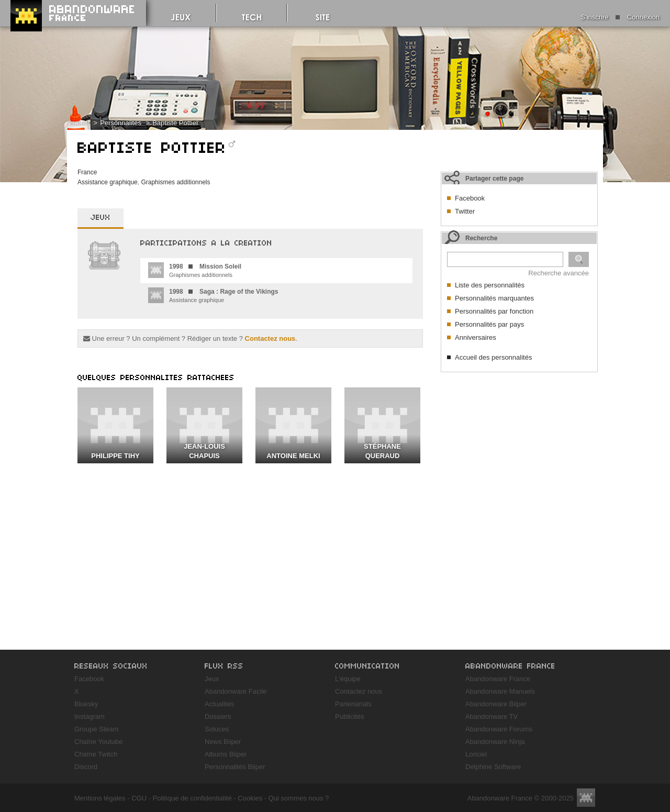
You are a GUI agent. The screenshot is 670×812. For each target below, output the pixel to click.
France (87, 172)
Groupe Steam (97, 729)
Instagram (90, 716)
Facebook (470, 198)
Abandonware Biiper (496, 704)
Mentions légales (100, 798)
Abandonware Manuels (500, 691)
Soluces (217, 729)
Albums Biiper (226, 754)
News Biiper (223, 742)
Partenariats (353, 704)
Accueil (78, 123)
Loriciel (476, 754)
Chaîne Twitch (96, 754)
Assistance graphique (108, 182)
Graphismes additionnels (175, 182)
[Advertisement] (519, 443)
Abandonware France (498, 679)
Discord (86, 767)
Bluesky (86, 704)
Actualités (219, 704)
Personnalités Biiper (235, 767)
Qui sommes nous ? (299, 798)
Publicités (350, 716)
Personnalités (121, 123)
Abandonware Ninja (495, 742)
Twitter (465, 211)
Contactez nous (270, 338)
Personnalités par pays (489, 324)
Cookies (250, 798)
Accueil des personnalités (493, 357)
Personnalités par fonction (494, 311)
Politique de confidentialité (192, 798)
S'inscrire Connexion (620, 17)
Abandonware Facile (236, 691)
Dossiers (218, 716)
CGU (139, 798)
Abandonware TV (492, 716)
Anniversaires (476, 337)
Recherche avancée (559, 273)
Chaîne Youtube (99, 742)
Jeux (212, 679)
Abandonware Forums (499, 729)
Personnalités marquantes (494, 298)
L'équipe (348, 679)
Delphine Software (493, 767)
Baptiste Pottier (175, 123)
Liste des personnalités (490, 285)
